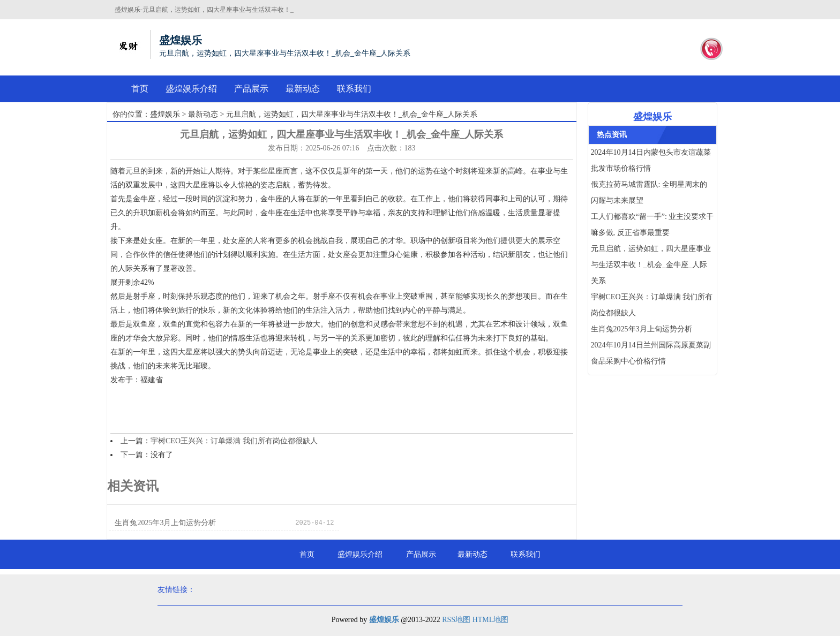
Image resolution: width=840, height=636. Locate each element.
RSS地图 (456, 620)
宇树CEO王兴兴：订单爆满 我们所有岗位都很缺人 (234, 441)
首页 (140, 89)
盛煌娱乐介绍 (191, 89)
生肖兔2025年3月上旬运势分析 (165, 523)
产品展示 (251, 89)
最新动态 (303, 89)
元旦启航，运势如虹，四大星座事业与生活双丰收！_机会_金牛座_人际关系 (651, 265)
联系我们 (354, 89)
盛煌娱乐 (165, 114)
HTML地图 (491, 620)
